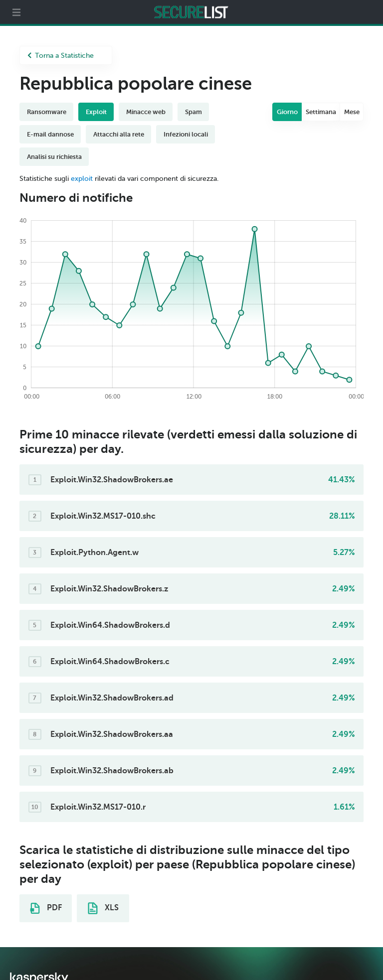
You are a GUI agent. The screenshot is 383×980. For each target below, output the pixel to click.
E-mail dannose (50, 134)
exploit (82, 179)
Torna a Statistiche (61, 56)
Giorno (287, 112)
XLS (103, 908)
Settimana (321, 112)
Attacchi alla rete (119, 134)
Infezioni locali (186, 134)
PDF (46, 908)
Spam (193, 112)
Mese (352, 112)
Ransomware (47, 112)
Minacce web (146, 112)
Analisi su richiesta (54, 157)
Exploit (96, 112)
